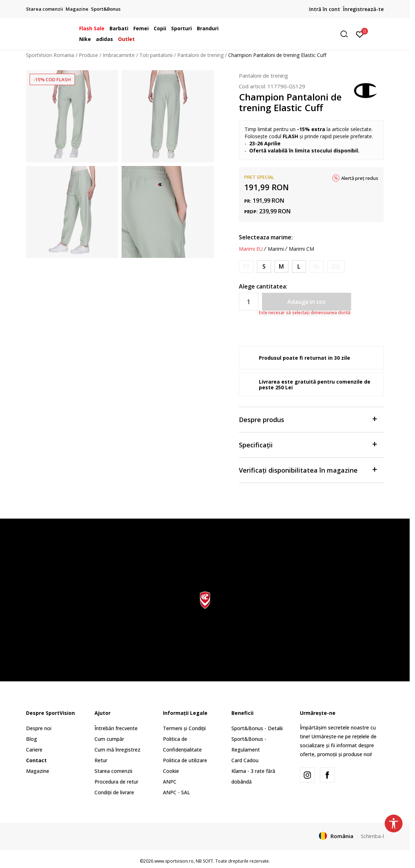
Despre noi (39, 728)
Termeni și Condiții (184, 728)
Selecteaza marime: (266, 237)
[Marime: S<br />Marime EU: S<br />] (264, 267)
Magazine (38, 771)
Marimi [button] (276, 249)
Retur (101, 760)
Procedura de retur (116, 782)
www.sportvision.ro (174, 861)
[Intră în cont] (360, 34)
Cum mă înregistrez (117, 750)
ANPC (170, 782)
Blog (32, 739)
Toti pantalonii (156, 55)
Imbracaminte (119, 55)
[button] (297, 34)
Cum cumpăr (109, 739)
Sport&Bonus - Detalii (257, 728)
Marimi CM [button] (301, 249)
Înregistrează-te (363, 9)
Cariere (34, 750)
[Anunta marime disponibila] (246, 267)
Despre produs (308, 419)
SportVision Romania (50, 55)
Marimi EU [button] (251, 249)
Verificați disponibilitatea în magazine (308, 470)
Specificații (308, 444)
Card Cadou (245, 760)
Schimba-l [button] (372, 836)
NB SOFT (204, 861)
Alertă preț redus (360, 178)
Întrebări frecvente (116, 728)
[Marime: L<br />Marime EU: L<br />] (299, 267)
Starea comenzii (113, 771)
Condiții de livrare (114, 792)
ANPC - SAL (176, 792)
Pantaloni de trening (200, 55)
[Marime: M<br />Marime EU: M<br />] (281, 267)
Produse (88, 55)
